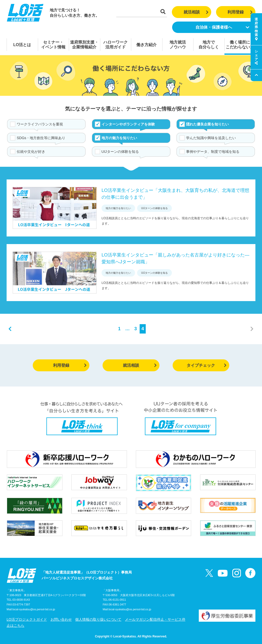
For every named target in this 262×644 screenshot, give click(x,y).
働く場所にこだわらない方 (240, 45)
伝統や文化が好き (31, 152)
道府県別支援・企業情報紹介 (84, 45)
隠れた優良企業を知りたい (207, 124)
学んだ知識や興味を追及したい (211, 138)
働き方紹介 (146, 45)
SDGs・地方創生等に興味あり (41, 138)
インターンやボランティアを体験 (128, 124)
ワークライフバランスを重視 (40, 124)
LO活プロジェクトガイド (27, 619)
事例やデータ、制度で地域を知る (213, 152)
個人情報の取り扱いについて (98, 619)
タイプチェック (207, 365)
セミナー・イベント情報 (53, 45)
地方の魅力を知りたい (119, 138)
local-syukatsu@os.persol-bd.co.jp (34, 609)
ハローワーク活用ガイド (116, 45)
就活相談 (196, 12)
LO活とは (22, 45)
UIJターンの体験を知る (120, 152)
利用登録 (240, 12)
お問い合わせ (61, 619)
